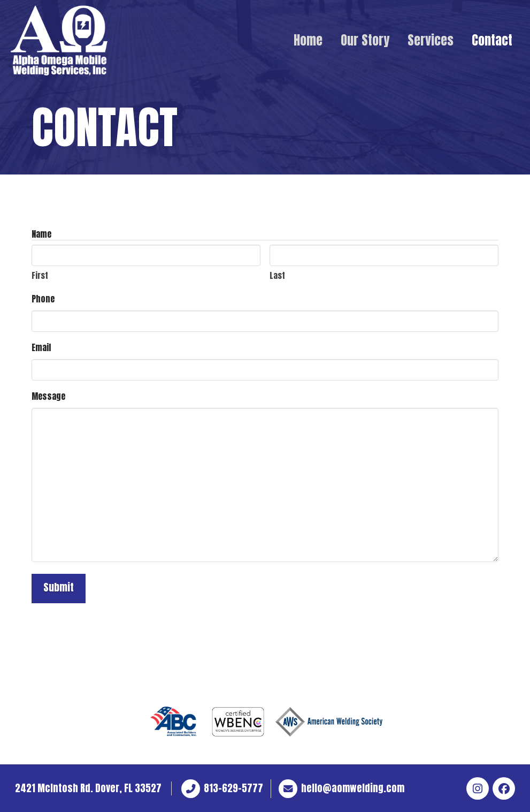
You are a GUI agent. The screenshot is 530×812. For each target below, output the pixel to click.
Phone (43, 299)
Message (48, 396)
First (40, 275)
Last (277, 275)
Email (41, 347)
